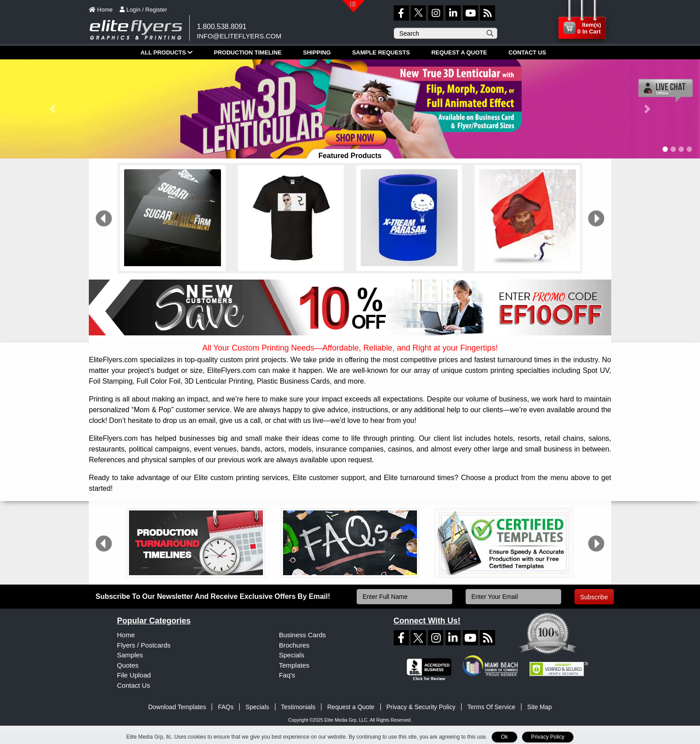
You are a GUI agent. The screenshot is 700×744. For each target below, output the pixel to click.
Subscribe (594, 597)
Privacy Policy (548, 737)
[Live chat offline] (665, 90)
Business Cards (302, 635)
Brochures (294, 645)
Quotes (128, 665)
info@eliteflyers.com (239, 36)
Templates (294, 665)
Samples (130, 655)
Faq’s (287, 675)
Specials (292, 655)
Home (126, 635)
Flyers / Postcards (144, 645)
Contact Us (133, 685)
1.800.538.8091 (222, 27)
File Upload (134, 675)
